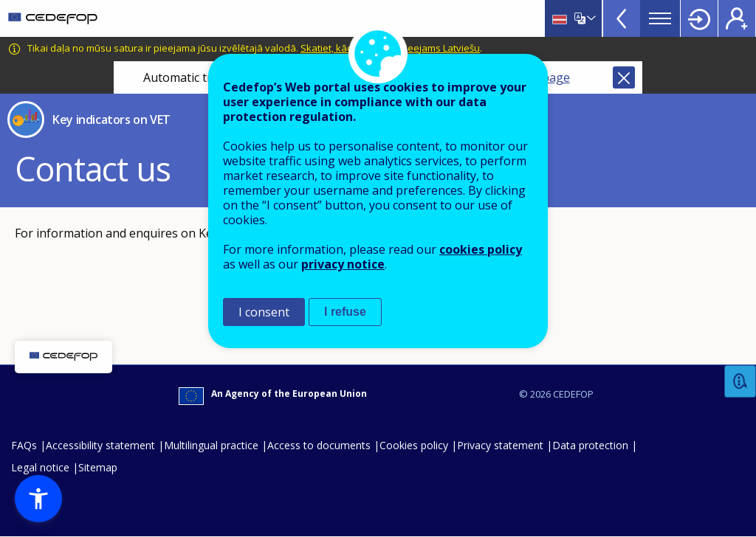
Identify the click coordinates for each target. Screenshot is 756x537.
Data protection (590, 445)
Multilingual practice (211, 445)
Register (737, 18)
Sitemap (98, 467)
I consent (264, 312)
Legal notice (40, 467)
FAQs (24, 445)
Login (699, 18)
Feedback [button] (740, 382)
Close (624, 77)
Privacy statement (500, 445)
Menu (660, 18)
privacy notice (343, 264)
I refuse (345, 312)
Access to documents (319, 445)
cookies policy (481, 249)
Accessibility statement (100, 445)
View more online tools (622, 18)
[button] (38, 499)
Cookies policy (414, 445)
